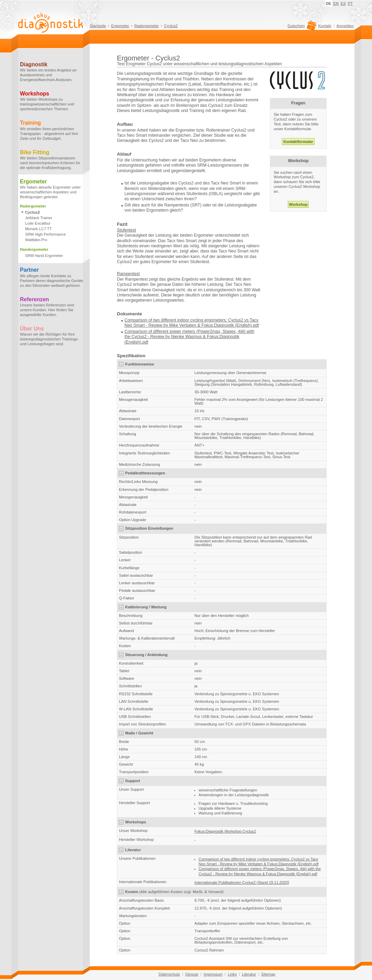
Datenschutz (169, 974)
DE (329, 3)
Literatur (249, 974)
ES (343, 3)
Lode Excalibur (38, 223)
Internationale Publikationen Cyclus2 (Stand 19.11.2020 (241, 882)
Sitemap (268, 974)
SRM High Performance (45, 234)
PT (350, 3)
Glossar (192, 974)
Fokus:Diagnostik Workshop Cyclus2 (225, 831)
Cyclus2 (171, 26)
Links (232, 974)
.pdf (145, 342)
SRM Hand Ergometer (44, 256)
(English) (133, 342)
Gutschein (301, 27)
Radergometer (147, 26)
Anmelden (345, 26)
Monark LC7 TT (39, 229)
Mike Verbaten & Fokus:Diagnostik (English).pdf (214, 325)
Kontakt (325, 26)
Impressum (213, 974)
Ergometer (120, 26)
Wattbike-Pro (36, 240)
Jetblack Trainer (39, 218)
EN (336, 3)
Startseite (98, 26)
